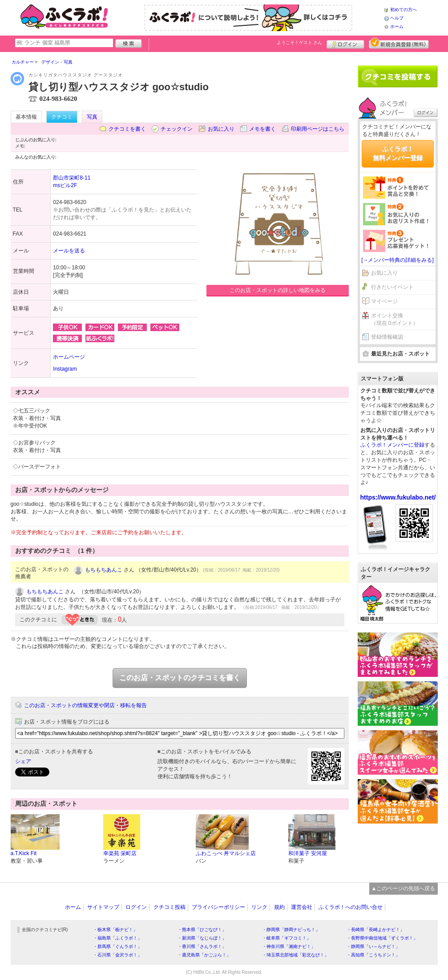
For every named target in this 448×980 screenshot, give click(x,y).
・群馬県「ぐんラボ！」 (117, 946)
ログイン (345, 43)
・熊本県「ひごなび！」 (202, 930)
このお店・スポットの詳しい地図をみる (278, 290)
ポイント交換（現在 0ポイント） (395, 319)
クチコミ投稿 (170, 907)
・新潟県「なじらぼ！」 (202, 938)
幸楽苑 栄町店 (120, 853)
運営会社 (302, 907)
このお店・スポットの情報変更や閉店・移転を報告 (85, 705)
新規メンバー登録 (399, 43)
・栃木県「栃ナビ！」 (115, 930)
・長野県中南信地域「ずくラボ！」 (382, 938)
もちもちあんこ (104, 570)
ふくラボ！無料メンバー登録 (398, 153)
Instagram (65, 369)
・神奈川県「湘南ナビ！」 (289, 946)
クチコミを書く (127, 129)
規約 (279, 907)
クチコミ (62, 117)
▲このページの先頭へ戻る (404, 888)
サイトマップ (103, 907)
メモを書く (262, 129)
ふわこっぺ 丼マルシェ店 (226, 853)
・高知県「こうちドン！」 (373, 955)
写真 (92, 117)
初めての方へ (404, 10)
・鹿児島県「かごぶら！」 (204, 955)
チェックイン (177, 129)
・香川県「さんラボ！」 (202, 946)
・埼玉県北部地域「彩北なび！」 (295, 955)
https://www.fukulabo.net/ (398, 497)
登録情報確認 (387, 337)
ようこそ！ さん (300, 42)
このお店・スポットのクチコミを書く (180, 678)
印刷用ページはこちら (318, 129)
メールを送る (69, 251)
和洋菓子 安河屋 (308, 853)
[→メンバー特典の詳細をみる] (398, 260)
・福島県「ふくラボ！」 (117, 938)
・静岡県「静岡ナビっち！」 (291, 930)
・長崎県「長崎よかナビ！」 (375, 930)
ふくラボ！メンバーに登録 (392, 445)
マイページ (384, 301)
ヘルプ (397, 18)
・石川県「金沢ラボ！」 (117, 955)
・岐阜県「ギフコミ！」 (287, 938)
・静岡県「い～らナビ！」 (373, 946)
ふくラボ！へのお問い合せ (351, 907)
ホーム (397, 26)
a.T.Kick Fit (24, 853)
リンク (259, 907)
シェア (23, 761)
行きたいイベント (392, 287)
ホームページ (69, 357)
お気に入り (221, 129)
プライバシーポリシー (218, 907)
